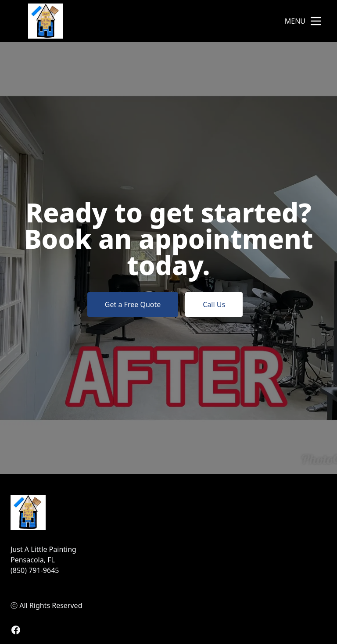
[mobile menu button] (316, 21)
